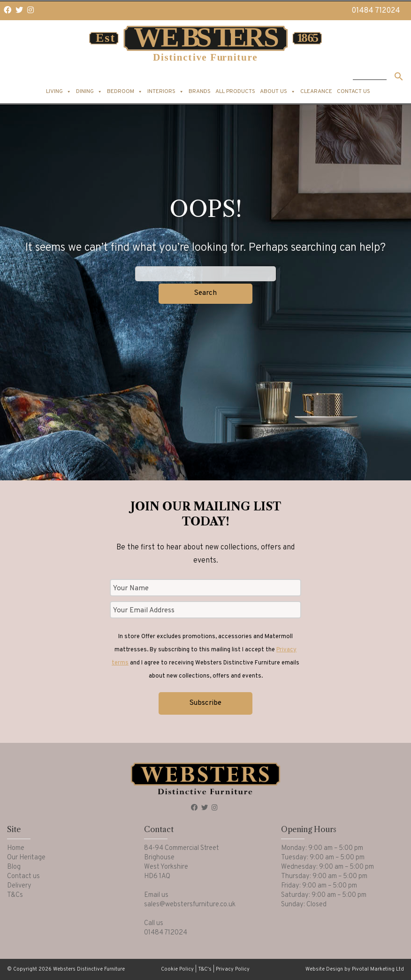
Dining (89, 92)
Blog (14, 867)
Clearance (316, 92)
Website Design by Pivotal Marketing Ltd (355, 969)
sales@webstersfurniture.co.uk (190, 905)
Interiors (166, 92)
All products (235, 92)
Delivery (19, 886)
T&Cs (15, 895)
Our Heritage (26, 858)
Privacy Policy (233, 969)
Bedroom (125, 92)
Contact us (354, 92)
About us (278, 92)
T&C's (205, 969)
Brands (200, 92)
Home (16, 848)
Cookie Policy (177, 969)
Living (59, 92)
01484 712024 (376, 11)
